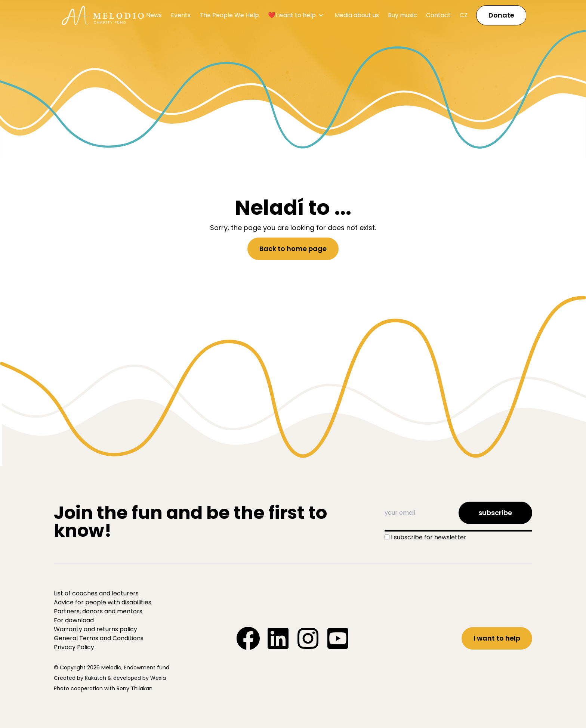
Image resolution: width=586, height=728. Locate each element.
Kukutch (95, 678)
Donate (501, 15)
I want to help (497, 638)
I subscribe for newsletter (429, 537)
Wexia (158, 678)
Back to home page (293, 249)
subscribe (495, 513)
